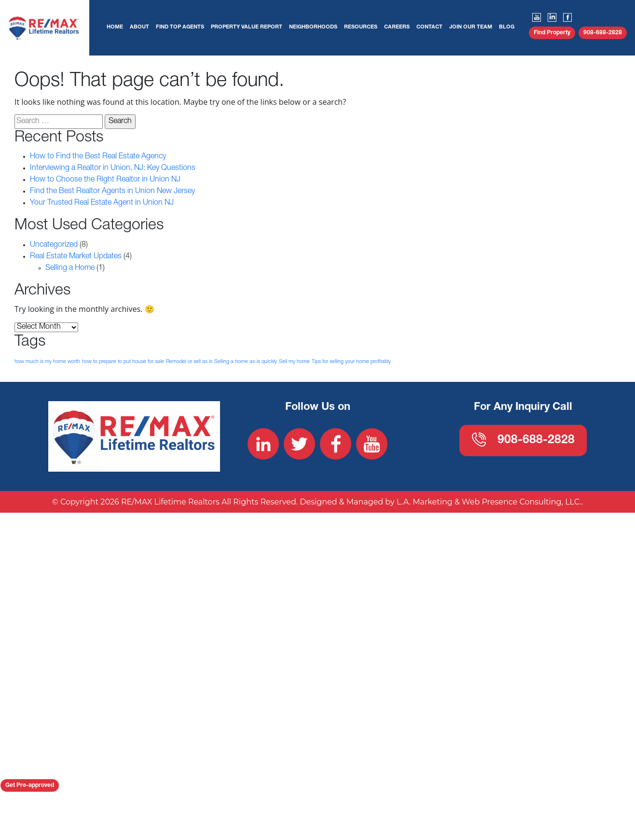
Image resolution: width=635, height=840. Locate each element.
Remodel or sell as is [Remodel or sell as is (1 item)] (189, 361)
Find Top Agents (180, 27)
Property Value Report (247, 27)
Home (115, 27)
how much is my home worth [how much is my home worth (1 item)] (47, 361)
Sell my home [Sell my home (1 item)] (294, 361)
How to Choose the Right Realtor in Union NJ (105, 180)
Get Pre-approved (30, 785)
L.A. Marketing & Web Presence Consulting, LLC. (489, 558)
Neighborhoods (313, 27)
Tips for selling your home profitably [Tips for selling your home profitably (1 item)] (351, 361)
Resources (361, 27)
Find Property (552, 33)
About (139, 27)
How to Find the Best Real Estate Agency (98, 157)
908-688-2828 (603, 33)
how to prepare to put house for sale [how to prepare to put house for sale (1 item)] (123, 361)
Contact (429, 27)
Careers (397, 27)
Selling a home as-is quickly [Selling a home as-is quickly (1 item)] (246, 361)
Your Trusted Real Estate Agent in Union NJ (102, 203)
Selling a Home (70, 268)
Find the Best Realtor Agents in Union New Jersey (112, 192)
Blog (507, 27)
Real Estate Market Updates (76, 257)
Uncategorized (54, 245)
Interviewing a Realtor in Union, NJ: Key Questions (113, 168)
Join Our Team (471, 27)
